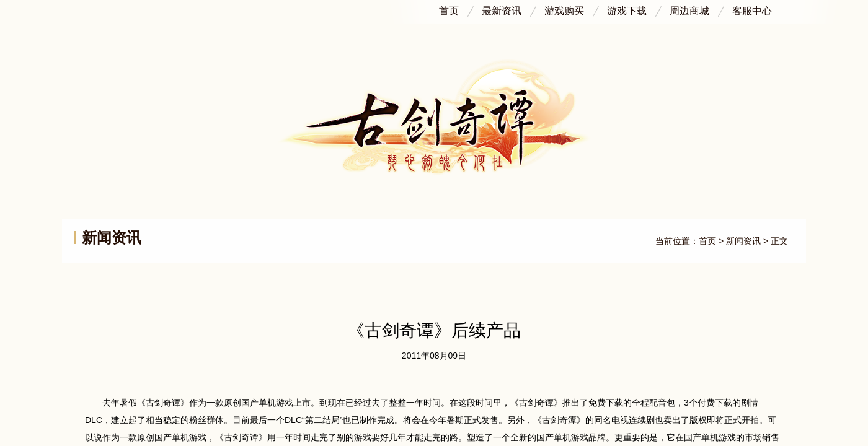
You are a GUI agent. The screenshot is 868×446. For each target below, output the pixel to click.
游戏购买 (564, 8)
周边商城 (689, 8)
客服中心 (752, 8)
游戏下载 (627, 8)
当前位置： (677, 241)
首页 (449, 8)
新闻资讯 (743, 241)
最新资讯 (502, 8)
